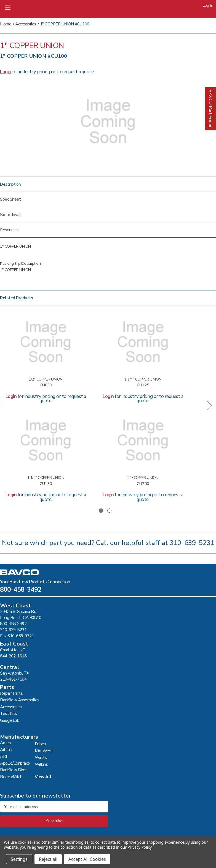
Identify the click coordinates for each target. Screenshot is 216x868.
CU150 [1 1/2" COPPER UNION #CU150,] (46, 484)
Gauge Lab (10, 720)
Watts (41, 757)
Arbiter (6, 750)
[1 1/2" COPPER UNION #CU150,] (46, 440)
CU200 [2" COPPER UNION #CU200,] (143, 484)
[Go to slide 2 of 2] (109, 511)
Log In (208, 5)
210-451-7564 (13, 679)
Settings (19, 859)
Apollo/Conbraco (15, 763)
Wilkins (41, 764)
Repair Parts (11, 693)
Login (6, 72)
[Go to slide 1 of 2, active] (101, 511)
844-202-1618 (13, 656)
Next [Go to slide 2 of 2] (209, 405)
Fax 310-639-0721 (17, 636)
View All (43, 777)
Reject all (48, 859)
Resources (9, 230)
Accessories (11, 707)
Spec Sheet (10, 199)
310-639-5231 (192, 543)
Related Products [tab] (16, 298)
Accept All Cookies (87, 859)
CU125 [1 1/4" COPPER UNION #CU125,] (143, 385)
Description (10, 184)
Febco (40, 744)
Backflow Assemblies (20, 700)
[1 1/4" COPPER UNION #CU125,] (143, 342)
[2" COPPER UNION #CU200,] (143, 440)
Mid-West (44, 751)
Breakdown (10, 215)
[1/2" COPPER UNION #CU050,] (46, 342)
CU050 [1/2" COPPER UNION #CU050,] (46, 385)
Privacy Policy (139, 847)
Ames (5, 743)
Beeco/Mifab (11, 777)
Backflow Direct (14, 770)
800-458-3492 (21, 590)
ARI (3, 756)
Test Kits (9, 713)
